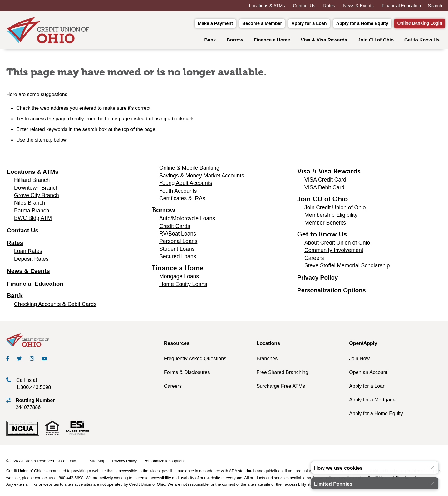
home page (117, 121)
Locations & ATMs (267, 6)
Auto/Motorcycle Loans (187, 220)
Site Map (98, 463)
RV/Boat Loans (178, 235)
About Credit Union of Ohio (337, 244)
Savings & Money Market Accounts (202, 177)
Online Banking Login (415, 24)
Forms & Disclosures (187, 374)
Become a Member (252, 24)
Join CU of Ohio (376, 41)
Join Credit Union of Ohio (335, 209)
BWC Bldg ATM (33, 220)
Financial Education (401, 6)
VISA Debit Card (324, 189)
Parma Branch (32, 212)
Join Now (359, 360)
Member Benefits (325, 224)
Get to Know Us (422, 41)
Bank (210, 41)
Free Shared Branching (282, 374)
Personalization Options (332, 292)
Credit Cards (175, 228)
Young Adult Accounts (186, 185)
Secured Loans (178, 258)
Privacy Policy (318, 279)
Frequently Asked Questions (195, 360)
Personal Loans (178, 243)
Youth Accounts (178, 192)
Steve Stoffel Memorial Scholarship (347, 267)
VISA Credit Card (325, 182)
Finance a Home (272, 41)
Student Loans (177, 250)
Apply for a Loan (299, 24)
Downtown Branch (36, 189)
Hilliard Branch (32, 182)
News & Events (358, 6)
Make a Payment (205, 24)
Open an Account (368, 374)
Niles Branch (30, 205)
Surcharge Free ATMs (281, 388)
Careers (314, 260)
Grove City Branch (37, 197)
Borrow (235, 41)
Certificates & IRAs (182, 200)
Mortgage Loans (179, 278)
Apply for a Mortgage (372, 401)
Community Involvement (334, 252)
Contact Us (304, 6)
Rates (329, 6)
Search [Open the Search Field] (435, 6)
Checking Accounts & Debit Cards (55, 306)
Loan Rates (28, 253)
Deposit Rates (31, 260)
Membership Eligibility (331, 217)
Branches (267, 360)
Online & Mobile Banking (189, 170)
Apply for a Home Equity (352, 24)
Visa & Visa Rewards (324, 41)
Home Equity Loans (183, 286)
